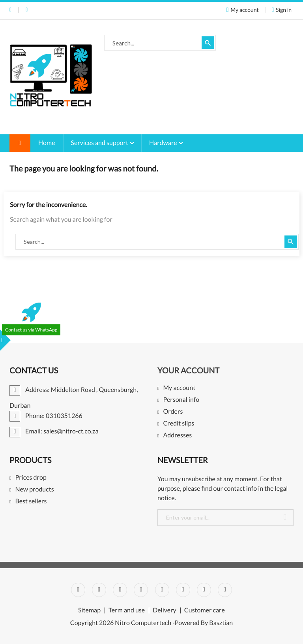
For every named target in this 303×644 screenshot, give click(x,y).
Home (47, 143)
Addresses (177, 436)
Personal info (181, 400)
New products (34, 490)
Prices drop (31, 478)
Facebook (78, 590)
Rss (120, 590)
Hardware (164, 143)
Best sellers (31, 502)
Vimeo (183, 590)
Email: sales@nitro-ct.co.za (27, 10)
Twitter (99, 590)
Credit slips (179, 424)
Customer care (205, 610)
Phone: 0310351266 (10, 10)
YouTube (141, 590)
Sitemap (89, 610)
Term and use (127, 610)
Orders (173, 412)
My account (179, 388)
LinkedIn (225, 590)
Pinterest (162, 590)
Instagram (204, 590)
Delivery (165, 610)
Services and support (100, 143)
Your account (188, 371)
